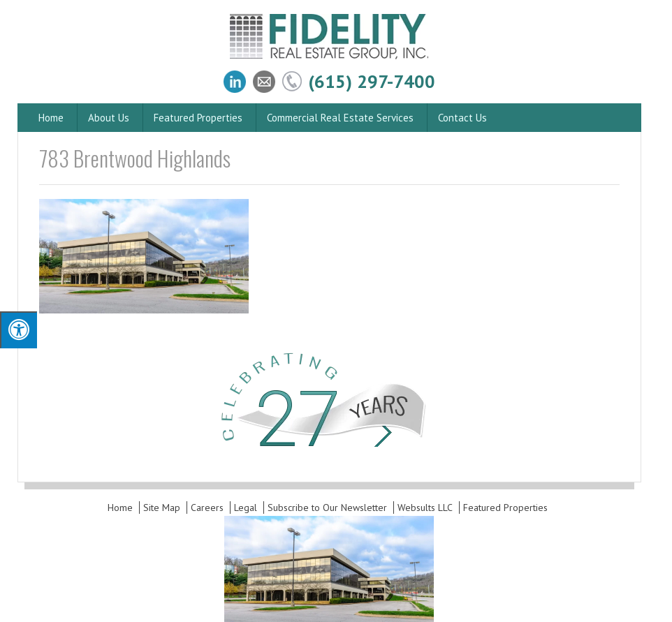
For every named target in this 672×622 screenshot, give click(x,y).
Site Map (162, 508)
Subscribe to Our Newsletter (327, 508)
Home (51, 118)
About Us (109, 118)
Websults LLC (425, 508)
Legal (246, 508)
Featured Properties (198, 118)
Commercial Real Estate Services (340, 118)
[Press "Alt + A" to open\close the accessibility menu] (19, 330)
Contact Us (462, 118)
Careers (207, 508)
